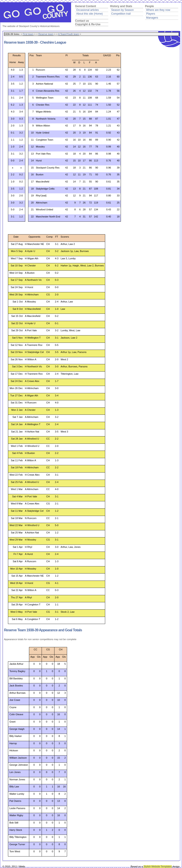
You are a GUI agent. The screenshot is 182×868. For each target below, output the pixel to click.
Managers (152, 18)
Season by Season (122, 10)
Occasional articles (87, 10)
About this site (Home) (89, 14)
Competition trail (121, 14)
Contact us (82, 21)
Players (151, 14)
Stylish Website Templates (158, 866)
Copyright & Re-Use (88, 24)
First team (28, 34)
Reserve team (46, 34)
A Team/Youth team (69, 34)
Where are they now (158, 10)
